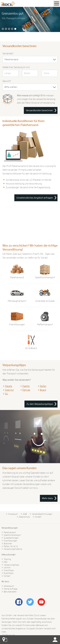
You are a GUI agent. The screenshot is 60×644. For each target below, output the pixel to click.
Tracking (7, 559)
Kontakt (38, 517)
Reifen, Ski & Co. (11, 546)
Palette (26, 386)
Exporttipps (9, 573)
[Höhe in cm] (50, 73)
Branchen (8, 543)
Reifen (43, 386)
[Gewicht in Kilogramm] (30, 87)
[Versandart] (30, 59)
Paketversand (10, 532)
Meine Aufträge (11, 589)
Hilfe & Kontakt (8, 555)
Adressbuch (9, 586)
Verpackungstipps (11, 565)
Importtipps (9, 570)
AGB (25, 514)
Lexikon (7, 567)
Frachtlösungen (10, 541)
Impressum (13, 514)
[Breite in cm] (30, 73)
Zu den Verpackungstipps (40, 404)
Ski (6, 394)
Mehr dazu (47, 498)
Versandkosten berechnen (39, 110)
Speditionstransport (12, 535)
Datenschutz (24, 517)
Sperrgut (9, 390)
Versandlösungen (10, 528)
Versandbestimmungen (42, 514)
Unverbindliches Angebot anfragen (35, 198)
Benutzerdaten (10, 592)
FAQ (6, 562)
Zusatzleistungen (11, 538)
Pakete (8, 386)
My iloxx (5, 581)
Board (43, 390)
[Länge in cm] (10, 73)
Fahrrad (26, 390)
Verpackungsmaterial (13, 549)
